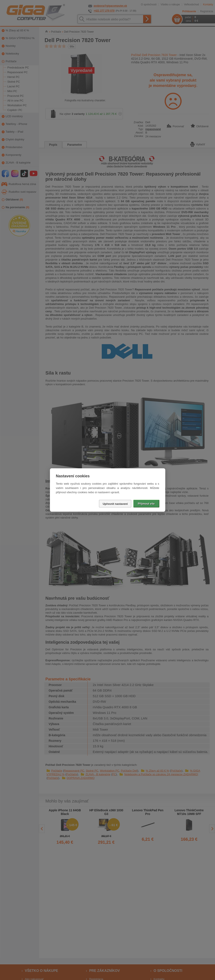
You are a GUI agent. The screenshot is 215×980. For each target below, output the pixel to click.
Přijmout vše (146, 504)
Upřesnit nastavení (115, 504)
